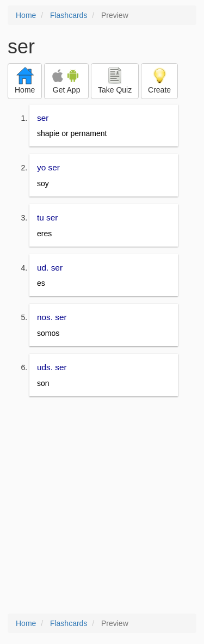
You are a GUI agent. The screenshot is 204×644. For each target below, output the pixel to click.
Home (26, 15)
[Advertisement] (102, 506)
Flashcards (69, 15)
